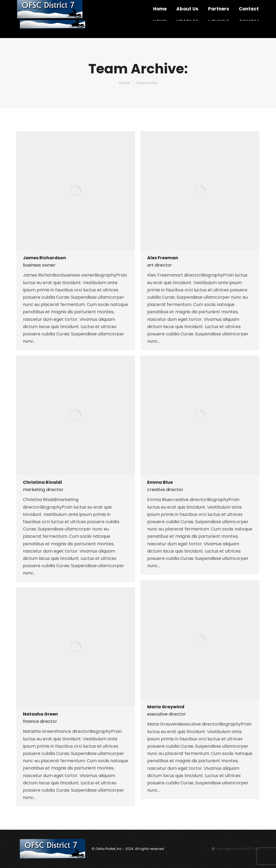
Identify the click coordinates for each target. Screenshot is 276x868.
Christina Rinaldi (42, 482)
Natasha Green (40, 714)
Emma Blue (160, 482)
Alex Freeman (163, 258)
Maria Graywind (166, 707)
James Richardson (44, 258)
